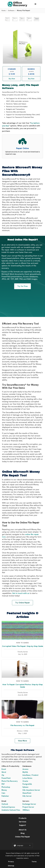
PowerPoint (6, 778)
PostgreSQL (27, 784)
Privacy (11, 862)
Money (4, 790)
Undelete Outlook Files (11, 810)
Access (25, 769)
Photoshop (6, 787)
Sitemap (11, 866)
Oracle (25, 781)
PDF (3, 784)
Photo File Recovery (10, 781)
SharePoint (27, 793)
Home (4, 11)
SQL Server (27, 796)
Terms (34, 862)
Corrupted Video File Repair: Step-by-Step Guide (23, 646)
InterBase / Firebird (30, 775)
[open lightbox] (7, 19)
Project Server (28, 807)
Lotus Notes (27, 778)
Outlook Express (8, 807)
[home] (17, 4)
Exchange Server (29, 804)
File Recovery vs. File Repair (22, 725)
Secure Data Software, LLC (15, 853)
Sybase (25, 787)
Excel (4, 769)
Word (4, 772)
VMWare (26, 810)
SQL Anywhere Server (31, 790)
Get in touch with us (21, 593)
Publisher (5, 796)
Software (11, 11)
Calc (3, 793)
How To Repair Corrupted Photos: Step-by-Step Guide (23, 686)
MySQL (25, 772)
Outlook (5, 804)
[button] (35, 4)
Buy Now (12, 79)
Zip (3, 775)
